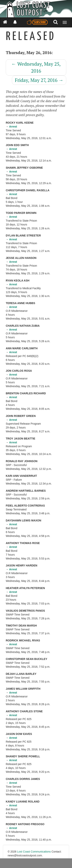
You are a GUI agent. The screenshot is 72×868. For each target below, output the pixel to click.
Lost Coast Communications (34, 852)
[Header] (36, 9)
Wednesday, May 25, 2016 (36, 67)
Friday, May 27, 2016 (39, 80)
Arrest (13, 127)
